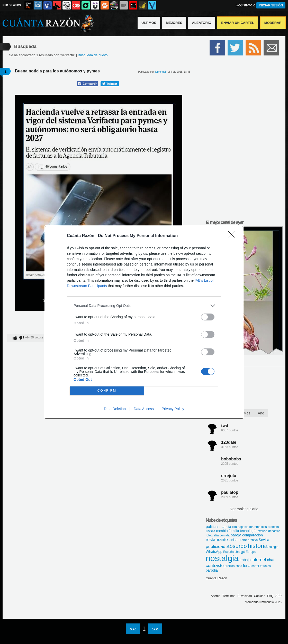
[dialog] (144, 322)
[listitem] (144, 306)
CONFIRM (107, 391)
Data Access (144, 409)
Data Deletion (115, 409)
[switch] (208, 317)
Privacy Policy (173, 409)
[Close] (233, 236)
